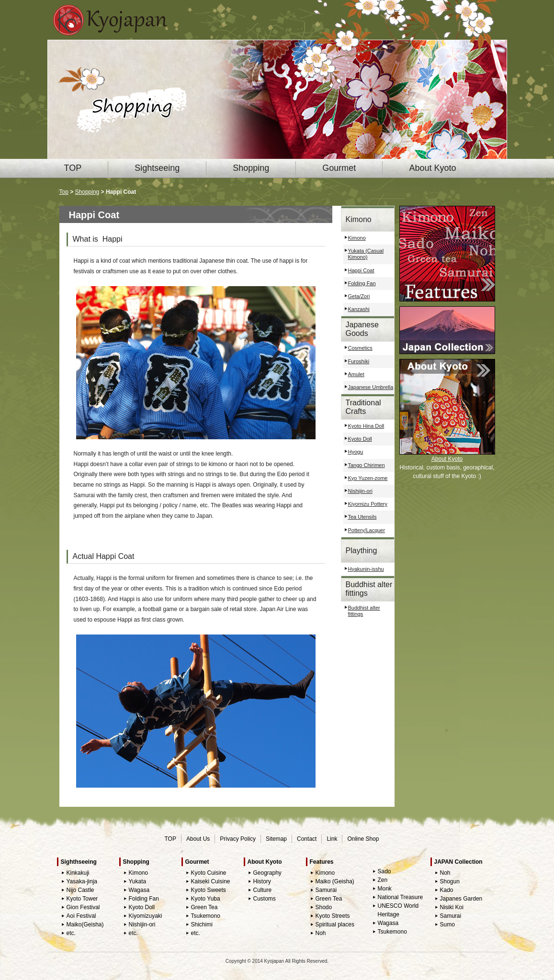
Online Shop (363, 839)
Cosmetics (360, 348)
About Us (198, 839)
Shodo (324, 907)
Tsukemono (206, 916)
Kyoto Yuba (206, 899)
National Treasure (401, 897)
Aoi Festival (81, 916)
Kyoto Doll (360, 439)
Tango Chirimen (367, 465)
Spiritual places (335, 924)
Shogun (450, 881)
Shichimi (202, 924)
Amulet (356, 374)
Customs (265, 899)
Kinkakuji (78, 873)
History (262, 881)
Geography (267, 873)
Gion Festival (83, 907)
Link (332, 839)
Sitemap (276, 839)
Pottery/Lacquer (367, 530)
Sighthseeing (79, 862)
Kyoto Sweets (209, 890)
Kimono (357, 238)
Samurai (326, 890)
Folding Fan (362, 283)
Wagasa (139, 890)
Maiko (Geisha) (335, 881)
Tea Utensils (362, 517)
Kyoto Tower (82, 899)
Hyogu (356, 452)
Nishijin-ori (360, 491)
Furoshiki (359, 361)
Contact (307, 839)
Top (64, 192)
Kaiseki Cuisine (211, 881)
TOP (73, 168)
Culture (263, 890)
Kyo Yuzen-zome (368, 478)
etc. (71, 933)
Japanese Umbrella (371, 387)
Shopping (251, 168)
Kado (447, 890)
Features (322, 862)
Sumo (447, 924)
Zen (383, 880)
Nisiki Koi (452, 907)
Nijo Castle (80, 890)
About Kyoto (432, 168)
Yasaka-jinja (82, 881)
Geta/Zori (359, 296)
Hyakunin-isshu (366, 569)
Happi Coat (361, 270)
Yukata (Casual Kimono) (366, 254)
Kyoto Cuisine (209, 873)
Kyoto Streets (333, 916)
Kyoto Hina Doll (366, 426)
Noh (321, 933)
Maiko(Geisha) (85, 924)
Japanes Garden (461, 899)
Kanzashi (359, 309)
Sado (384, 871)
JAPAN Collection (458, 862)
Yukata (138, 881)
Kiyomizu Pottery (368, 504)
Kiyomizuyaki (146, 916)
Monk (385, 889)
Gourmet (339, 168)
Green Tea (204, 907)
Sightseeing (157, 168)
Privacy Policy (238, 839)
